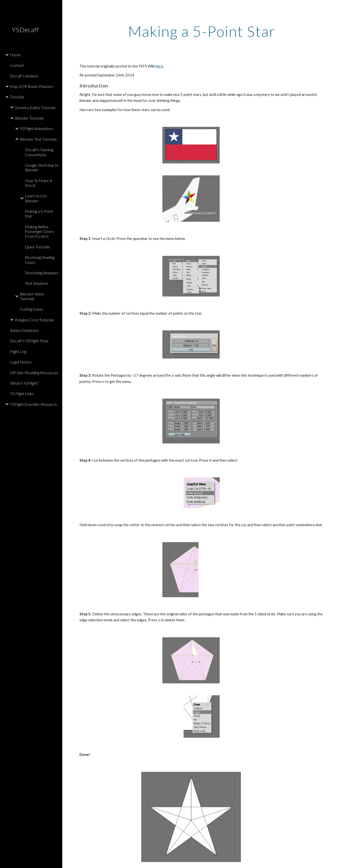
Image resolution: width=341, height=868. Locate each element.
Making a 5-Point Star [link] (39, 214)
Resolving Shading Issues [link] (40, 260)
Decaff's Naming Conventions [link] (39, 152)
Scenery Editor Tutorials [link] (35, 108)
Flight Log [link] (18, 351)
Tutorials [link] (17, 97)
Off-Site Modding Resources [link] (34, 373)
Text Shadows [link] (37, 283)
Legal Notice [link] (21, 362)
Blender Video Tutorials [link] (32, 296)
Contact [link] (17, 65)
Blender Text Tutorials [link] (38, 139)
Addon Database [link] (24, 330)
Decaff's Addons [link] (24, 76)
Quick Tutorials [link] (37, 247)
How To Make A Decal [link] (38, 183)
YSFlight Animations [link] (36, 128)
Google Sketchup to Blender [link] (42, 167)
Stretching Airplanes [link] (42, 273)
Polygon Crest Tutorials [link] (34, 320)
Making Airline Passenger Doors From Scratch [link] (40, 231)
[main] (202, 31)
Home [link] (15, 55)
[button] (335, 7)
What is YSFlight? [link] (24, 383)
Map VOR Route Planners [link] (32, 86)
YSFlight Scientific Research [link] (33, 404)
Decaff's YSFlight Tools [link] (29, 341)
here (159, 66)
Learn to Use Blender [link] (36, 198)
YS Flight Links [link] (22, 394)
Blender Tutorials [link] (29, 118)
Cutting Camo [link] (32, 309)
